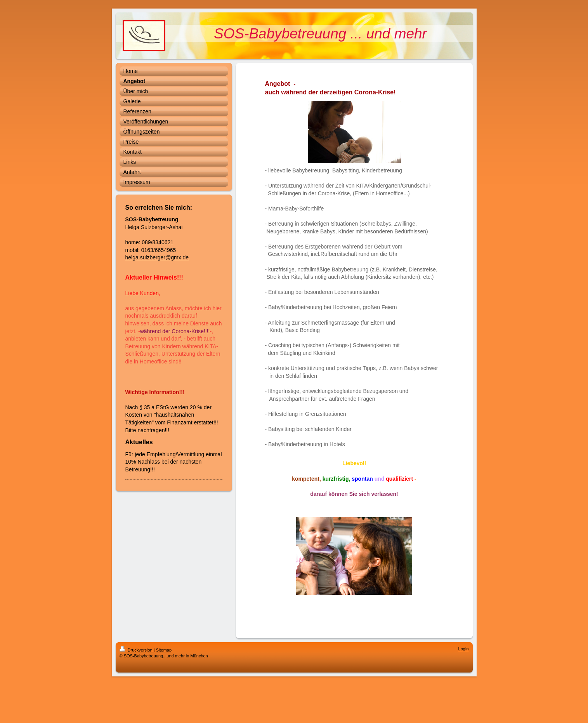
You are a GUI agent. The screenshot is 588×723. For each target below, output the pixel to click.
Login (464, 649)
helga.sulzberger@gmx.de (157, 257)
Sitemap (164, 650)
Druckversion (137, 650)
